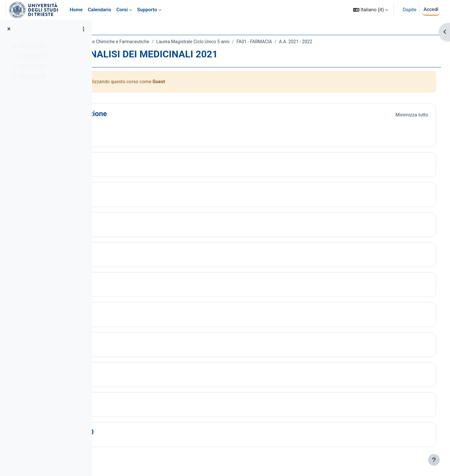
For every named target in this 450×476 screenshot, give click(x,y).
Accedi (431, 9)
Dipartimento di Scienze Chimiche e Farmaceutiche (156, 42)
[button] (371, 10)
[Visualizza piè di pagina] (434, 460)
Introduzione (144, 114)
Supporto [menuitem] (147, 10)
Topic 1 (135, 163)
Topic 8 (135, 372)
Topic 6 (135, 312)
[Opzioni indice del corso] (84, 29)
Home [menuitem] (76, 10)
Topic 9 (135, 402)
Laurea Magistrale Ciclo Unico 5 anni (250, 42)
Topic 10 (137, 432)
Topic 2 (135, 193)
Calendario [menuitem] (100, 10)
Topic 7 (135, 342)
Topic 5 (135, 283)
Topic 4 (135, 253)
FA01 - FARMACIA (312, 42)
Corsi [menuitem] (122, 10)
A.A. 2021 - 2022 (353, 42)
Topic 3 (135, 223)
